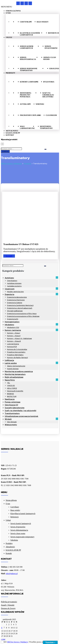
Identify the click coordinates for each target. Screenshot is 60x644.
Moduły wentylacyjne (15, 292)
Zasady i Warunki (8, 605)
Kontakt (10, 135)
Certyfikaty (26, 22)
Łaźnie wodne (11, 363)
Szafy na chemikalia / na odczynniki (20, 410)
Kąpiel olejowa (13, 369)
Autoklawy (25, 104)
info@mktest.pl (12, 574)
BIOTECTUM (12, 396)
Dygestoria (49, 82)
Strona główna (13, 11)
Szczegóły (9, 256)
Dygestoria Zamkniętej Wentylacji (20, 305)
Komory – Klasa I (14, 333)
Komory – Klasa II (14, 336)
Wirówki (40, 104)
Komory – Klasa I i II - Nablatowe (19, 338)
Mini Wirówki (12, 422)
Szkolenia (54, 69)
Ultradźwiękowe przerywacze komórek (21, 416)
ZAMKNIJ (5, 151)
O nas (8, 13)
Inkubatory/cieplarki (30, 115)
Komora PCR (12, 347)
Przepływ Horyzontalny (16, 352)
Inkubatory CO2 (13, 327)
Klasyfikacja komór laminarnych (30, 34)
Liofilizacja (9, 360)
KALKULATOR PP (13, 133)
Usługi (9, 37)
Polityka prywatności (9, 602)
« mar (3, 639)
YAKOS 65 (11, 385)
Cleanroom (51, 115)
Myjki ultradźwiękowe (14, 377)
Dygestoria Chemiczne (16, 300)
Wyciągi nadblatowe (15, 311)
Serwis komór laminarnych (27, 47)
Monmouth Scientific (15, 391)
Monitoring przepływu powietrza (26, 95)
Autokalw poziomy (14, 286)
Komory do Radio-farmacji (17, 357)
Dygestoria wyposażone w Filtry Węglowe (23, 316)
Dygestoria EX (13, 319)
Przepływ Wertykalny (15, 355)
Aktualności (12, 131)
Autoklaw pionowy (14, 283)
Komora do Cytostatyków (17, 349)
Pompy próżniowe (13, 402)
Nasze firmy (10, 380)
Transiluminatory (12, 413)
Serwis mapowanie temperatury (29, 70)
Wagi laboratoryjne (27, 127)
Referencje (54, 33)
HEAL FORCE (12, 388)
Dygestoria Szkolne (15, 303)
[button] (7, 7)
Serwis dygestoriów (51, 47)
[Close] (2, 144)
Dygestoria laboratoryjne (17, 297)
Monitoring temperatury (46, 127)
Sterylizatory (12, 281)
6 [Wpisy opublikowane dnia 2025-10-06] (2, 628)
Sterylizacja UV (11, 405)
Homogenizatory (12, 322)
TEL (9, 383)
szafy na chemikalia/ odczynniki (48, 95)
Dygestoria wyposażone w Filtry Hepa (22, 313)
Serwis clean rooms (50, 58)
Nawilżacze (10, 399)
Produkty (10, 73)
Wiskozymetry (11, 425)
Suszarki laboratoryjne (15, 408)
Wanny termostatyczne (16, 366)
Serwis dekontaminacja (28, 58)
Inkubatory (9, 325)
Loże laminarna (13, 344)
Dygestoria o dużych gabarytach (20, 308)
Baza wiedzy (43, 22)
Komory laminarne (29, 82)
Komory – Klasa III (14, 341)
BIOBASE (10, 394)
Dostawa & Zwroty (8, 608)
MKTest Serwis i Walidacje (17, 642)
